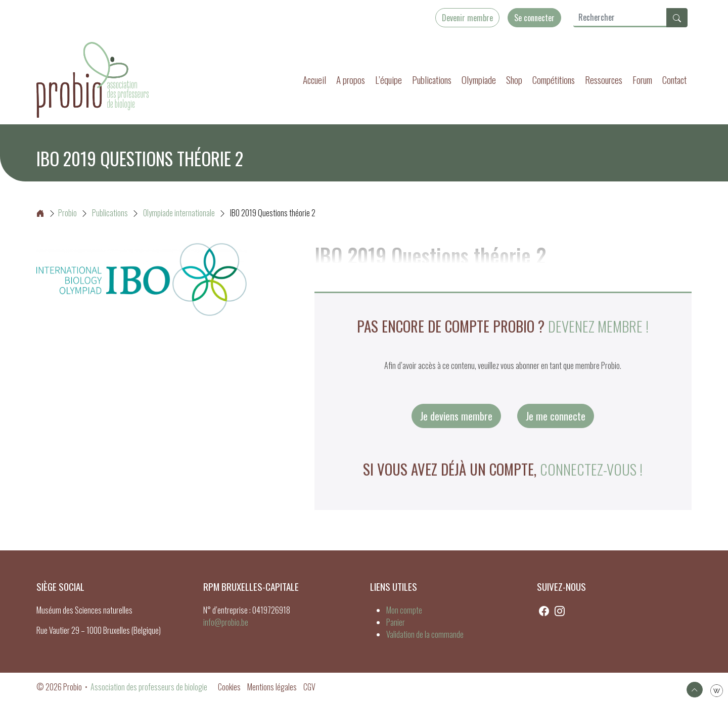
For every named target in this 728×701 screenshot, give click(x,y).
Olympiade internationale (179, 213)
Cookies (229, 687)
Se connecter (534, 18)
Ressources (604, 80)
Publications (432, 80)
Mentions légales (272, 687)
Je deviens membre (456, 416)
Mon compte (404, 610)
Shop (514, 80)
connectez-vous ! (591, 469)
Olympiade (479, 80)
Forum (642, 80)
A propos (351, 80)
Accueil (314, 80)
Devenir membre (467, 18)
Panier (396, 622)
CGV (309, 687)
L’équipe (389, 80)
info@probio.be (226, 622)
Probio (57, 213)
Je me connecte (556, 416)
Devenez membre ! (598, 326)
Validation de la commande (425, 634)
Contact (674, 80)
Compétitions (554, 80)
